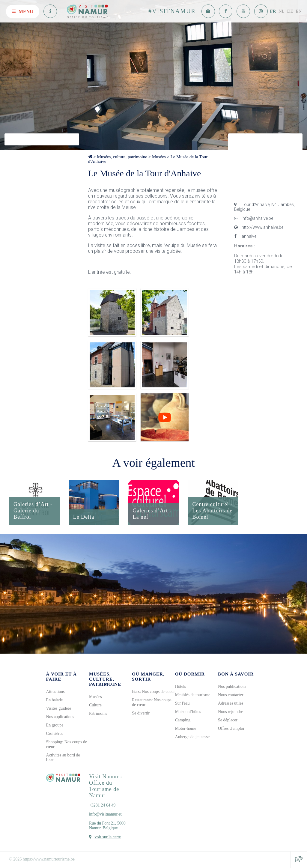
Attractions (55, 692)
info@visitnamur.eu (106, 814)
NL (282, 11)
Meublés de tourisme (193, 695)
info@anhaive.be (254, 218)
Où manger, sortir (148, 677)
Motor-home (186, 728)
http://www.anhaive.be (259, 227)
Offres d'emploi (231, 728)
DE (290, 11)
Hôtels (181, 686)
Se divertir (141, 713)
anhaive (245, 236)
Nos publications (232, 686)
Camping (183, 720)
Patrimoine (98, 713)
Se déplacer (228, 720)
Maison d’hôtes (188, 712)
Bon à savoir (236, 674)
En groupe (55, 725)
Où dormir (190, 674)
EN (299, 11)
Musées (159, 157)
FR (273, 11)
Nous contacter (231, 695)
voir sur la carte (107, 837)
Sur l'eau (182, 703)
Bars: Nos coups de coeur (153, 692)
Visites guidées (59, 708)
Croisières (55, 734)
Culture (95, 705)
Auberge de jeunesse (192, 737)
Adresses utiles (231, 703)
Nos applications (60, 717)
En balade (55, 700)
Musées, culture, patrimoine (122, 157)
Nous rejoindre (231, 712)
